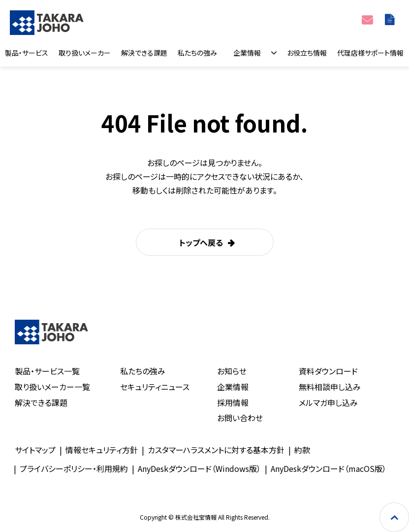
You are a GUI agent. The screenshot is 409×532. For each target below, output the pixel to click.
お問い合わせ (368, 19)
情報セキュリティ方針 (102, 450)
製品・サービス (27, 53)
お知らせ (232, 371)
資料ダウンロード (328, 371)
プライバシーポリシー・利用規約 (74, 468)
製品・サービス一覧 (47, 371)
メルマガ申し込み (328, 402)
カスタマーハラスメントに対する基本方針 (216, 450)
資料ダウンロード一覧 (391, 19)
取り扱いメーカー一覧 (52, 387)
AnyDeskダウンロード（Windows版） (199, 468)
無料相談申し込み (330, 387)
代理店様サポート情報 (370, 53)
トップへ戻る (201, 242)
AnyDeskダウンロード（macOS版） (329, 468)
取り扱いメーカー (85, 53)
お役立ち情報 (307, 53)
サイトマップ (35, 450)
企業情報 (247, 53)
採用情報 (233, 402)
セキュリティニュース (155, 387)
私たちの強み (197, 53)
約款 (302, 450)
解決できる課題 (144, 53)
